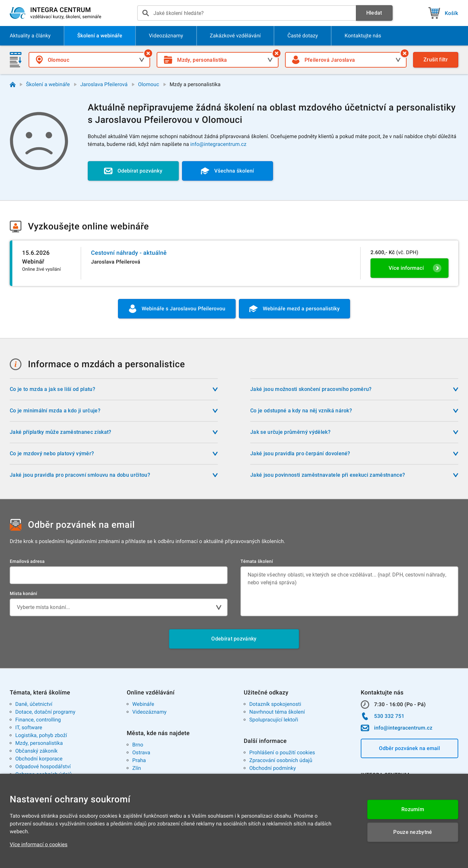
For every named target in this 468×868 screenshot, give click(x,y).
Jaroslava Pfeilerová (104, 84)
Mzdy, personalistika (39, 743)
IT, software (29, 727)
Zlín (137, 768)
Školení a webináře (48, 84)
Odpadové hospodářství (43, 766)
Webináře (143, 704)
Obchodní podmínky (273, 768)
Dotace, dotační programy (45, 712)
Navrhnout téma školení (277, 712)
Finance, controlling (38, 720)
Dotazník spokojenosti (275, 704)
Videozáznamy (149, 712)
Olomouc (149, 84)
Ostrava (141, 752)
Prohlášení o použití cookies (282, 752)
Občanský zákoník (36, 751)
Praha (139, 760)
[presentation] (247, 13)
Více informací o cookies (39, 844)
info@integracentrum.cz (219, 144)
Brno (138, 745)
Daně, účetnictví (34, 704)
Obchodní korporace (39, 759)
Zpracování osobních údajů (281, 760)
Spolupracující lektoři (274, 720)
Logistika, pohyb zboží (41, 735)
